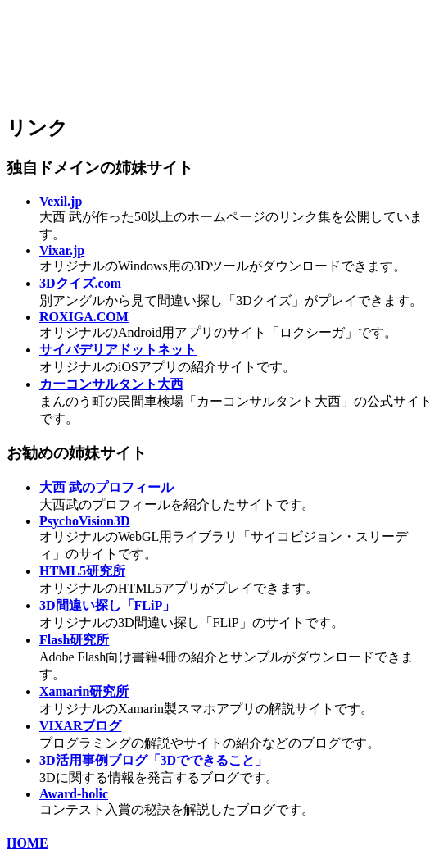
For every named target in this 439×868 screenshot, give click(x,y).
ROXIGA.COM (84, 317)
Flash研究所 (74, 640)
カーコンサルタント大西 (111, 384)
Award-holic (74, 794)
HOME (27, 843)
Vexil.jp (61, 201)
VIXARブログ (80, 726)
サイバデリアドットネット (118, 350)
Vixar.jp (62, 250)
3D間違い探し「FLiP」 (107, 605)
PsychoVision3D (85, 521)
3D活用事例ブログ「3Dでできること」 (154, 760)
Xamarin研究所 (84, 691)
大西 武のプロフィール (106, 487)
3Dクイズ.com (80, 283)
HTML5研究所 (82, 571)
